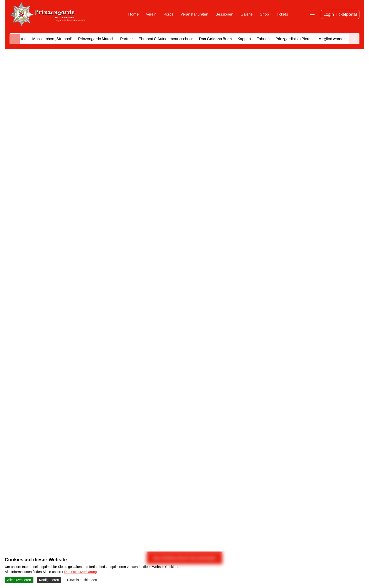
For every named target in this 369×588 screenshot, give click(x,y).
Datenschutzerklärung (80, 572)
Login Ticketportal (340, 14)
